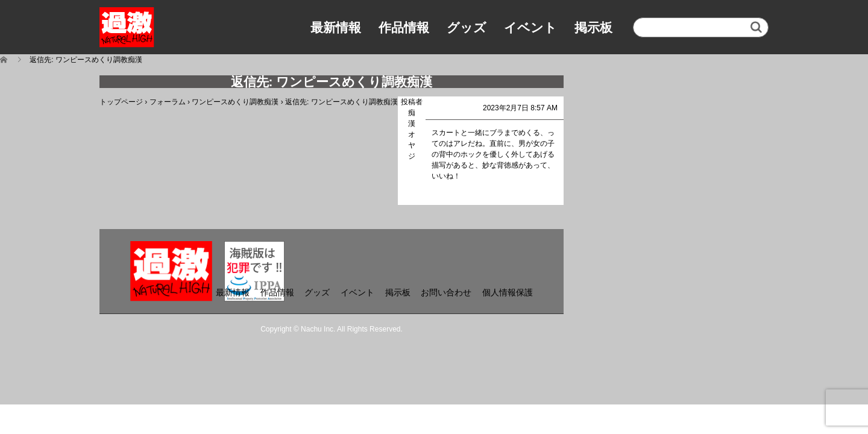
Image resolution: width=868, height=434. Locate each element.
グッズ (467, 27)
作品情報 (404, 27)
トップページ (121, 102)
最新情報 (336, 27)
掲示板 (593, 27)
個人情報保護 (508, 292)
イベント (530, 27)
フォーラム (168, 102)
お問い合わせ (446, 292)
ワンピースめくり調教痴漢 (235, 102)
